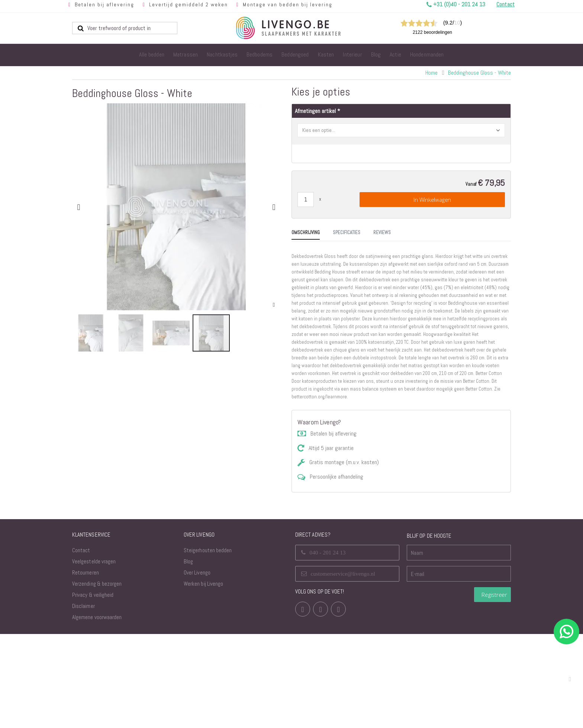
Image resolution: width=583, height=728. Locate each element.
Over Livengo (197, 666)
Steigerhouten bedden (208, 644)
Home (431, 73)
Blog (188, 655)
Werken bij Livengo (203, 678)
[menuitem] (152, 55)
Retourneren (86, 666)
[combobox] (125, 28)
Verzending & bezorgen (97, 678)
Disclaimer (83, 700)
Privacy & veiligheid (93, 689)
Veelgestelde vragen (94, 655)
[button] (274, 305)
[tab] (90, 382)
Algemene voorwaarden (97, 711)
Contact (81, 644)
